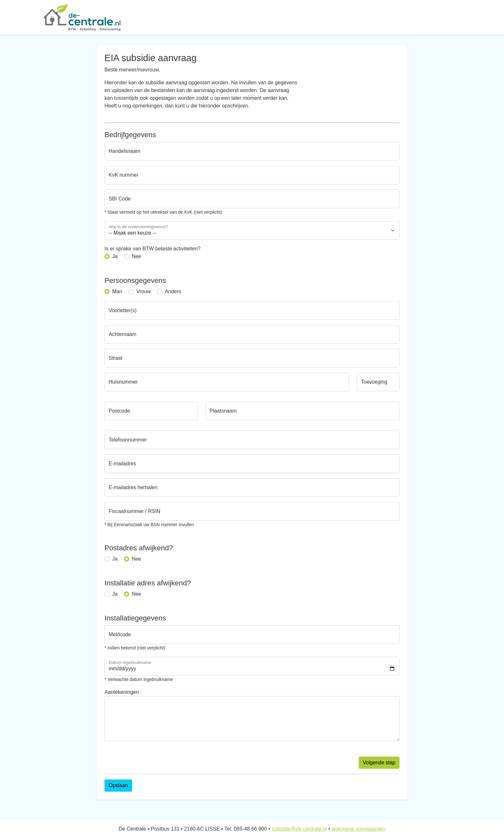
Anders (173, 291)
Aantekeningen (122, 692)
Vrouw (144, 291)
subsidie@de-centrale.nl (299, 829)
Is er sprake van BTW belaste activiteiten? (153, 249)
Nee (136, 256)
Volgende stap (379, 763)
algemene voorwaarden (358, 829)
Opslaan (118, 785)
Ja (115, 256)
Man (117, 291)
